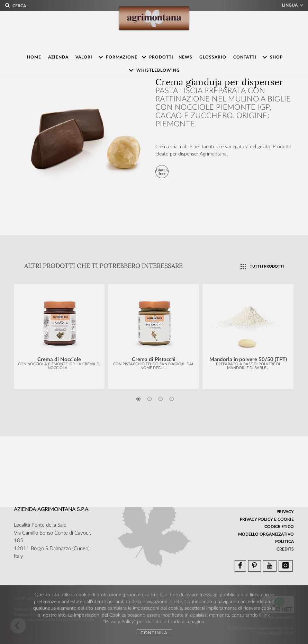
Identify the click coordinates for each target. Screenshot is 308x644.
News (185, 57)
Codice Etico (279, 527)
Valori (84, 57)
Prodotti (161, 57)
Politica (284, 542)
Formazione (122, 57)
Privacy (285, 512)
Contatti (245, 57)
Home (34, 57)
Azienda (58, 57)
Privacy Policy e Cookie (267, 519)
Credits (285, 549)
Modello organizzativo (266, 534)
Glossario (213, 57)
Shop (276, 57)
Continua (154, 633)
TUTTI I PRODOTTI (267, 266)
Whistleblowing (158, 70)
